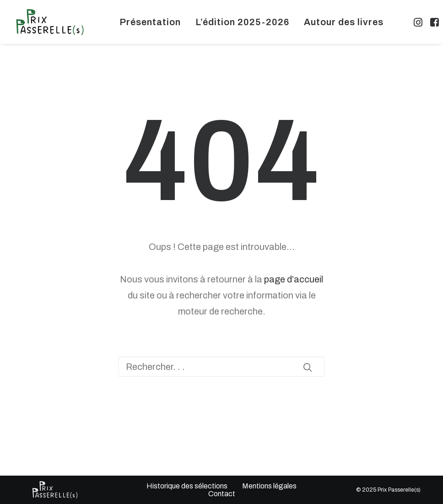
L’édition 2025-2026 (242, 22)
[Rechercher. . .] (221, 367)
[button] (419, 22)
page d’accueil (294, 279)
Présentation (150, 22)
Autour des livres (344, 22)
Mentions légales (269, 486)
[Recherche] (221, 367)
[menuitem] (150, 22)
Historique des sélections (187, 486)
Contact (221, 494)
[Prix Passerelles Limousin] (50, 22)
